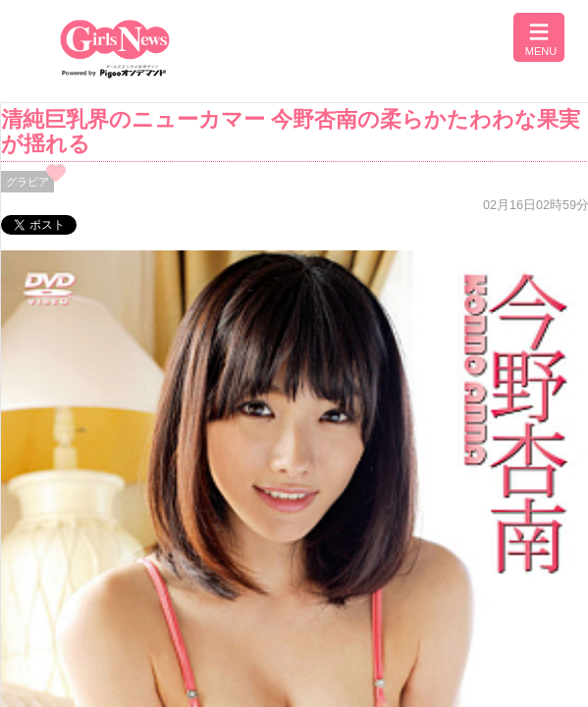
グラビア (27, 182)
